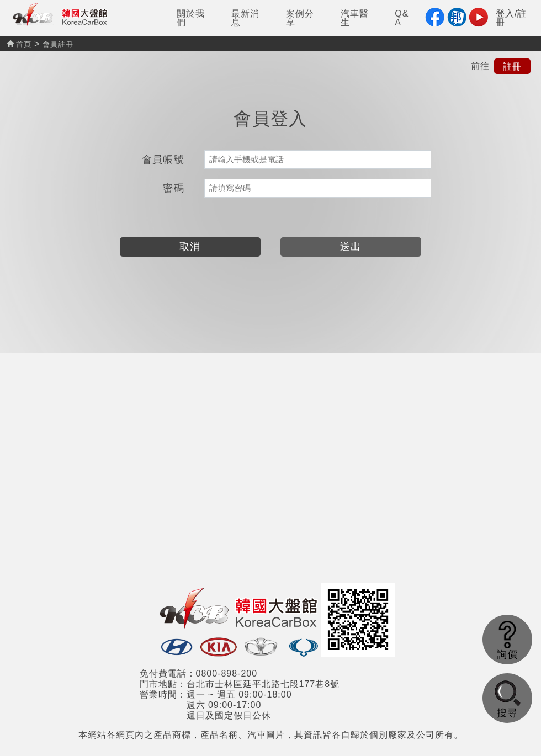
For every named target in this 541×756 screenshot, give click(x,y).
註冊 (512, 66)
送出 (351, 247)
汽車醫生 (355, 18)
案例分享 (300, 18)
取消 (190, 247)
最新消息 (245, 18)
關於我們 (191, 18)
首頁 (19, 44)
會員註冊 (58, 44)
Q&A (402, 18)
